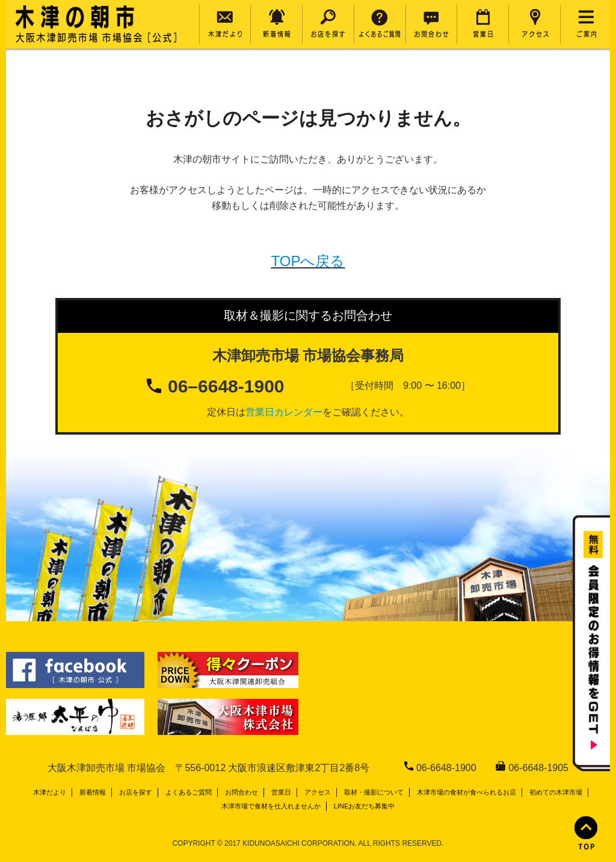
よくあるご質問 (189, 792)
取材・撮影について (374, 792)
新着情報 (93, 792)
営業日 (281, 792)
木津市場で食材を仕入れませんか (271, 806)
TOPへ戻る (308, 261)
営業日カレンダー (284, 412)
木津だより (50, 792)
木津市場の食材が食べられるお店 (467, 792)
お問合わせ (242, 792)
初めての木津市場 (556, 792)
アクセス (318, 792)
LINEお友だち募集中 (364, 806)
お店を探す (136, 792)
